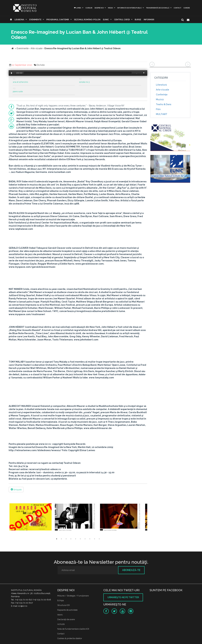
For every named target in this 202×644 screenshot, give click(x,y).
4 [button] (71, 539)
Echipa (61, 600)
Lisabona (19, 20)
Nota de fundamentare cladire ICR (73, 629)
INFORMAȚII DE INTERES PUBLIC (129, 8)
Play (12, 73)
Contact (177, 8)
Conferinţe (162, 95)
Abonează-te (131, 570)
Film (158, 109)
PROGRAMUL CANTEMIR (58, 20)
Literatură (161, 85)
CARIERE (187, 8)
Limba (77, 8)
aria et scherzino (20, 82)
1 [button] (57, 539)
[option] (31, 517)
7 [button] (85, 539)
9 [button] (95, 539)
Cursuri (89, 8)
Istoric (60, 615)
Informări (149, 20)
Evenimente (35, 20)
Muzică (160, 99)
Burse (138, 20)
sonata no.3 (84, 82)
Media (110, 8)
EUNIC (106, 20)
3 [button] (66, 539)
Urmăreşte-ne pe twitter (123, 597)
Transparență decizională (158, 8)
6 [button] (80, 539)
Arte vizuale (162, 90)
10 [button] (99, 539)
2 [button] (61, 539)
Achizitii (61, 624)
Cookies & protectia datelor (70, 638)
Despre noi (99, 8)
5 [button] (76, 539)
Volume (144, 73)
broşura (16, 490)
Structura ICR (64, 605)
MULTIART (162, 114)
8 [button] (90, 539)
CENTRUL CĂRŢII (122, 20)
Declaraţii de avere (66, 619)
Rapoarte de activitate (67, 610)
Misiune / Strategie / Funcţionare (73, 596)
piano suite (18, 91)
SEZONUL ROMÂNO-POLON (87, 20)
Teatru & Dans (164, 104)
